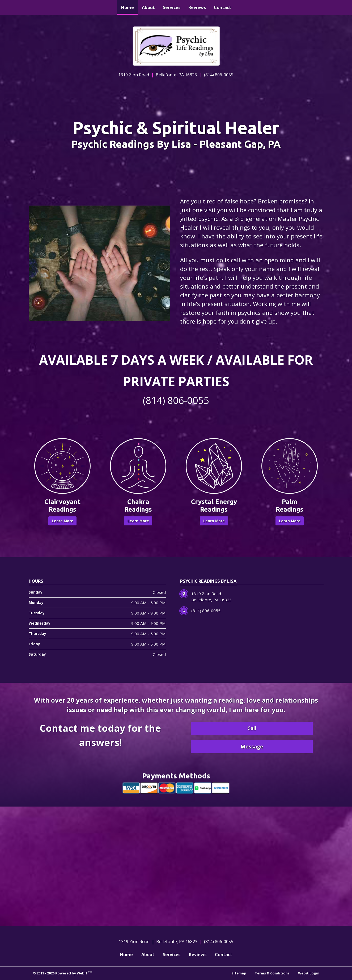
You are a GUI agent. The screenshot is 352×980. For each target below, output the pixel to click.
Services (172, 7)
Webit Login (309, 973)
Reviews (197, 7)
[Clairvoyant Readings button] (63, 466)
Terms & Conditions (272, 973)
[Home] (176, 46)
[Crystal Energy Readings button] (214, 466)
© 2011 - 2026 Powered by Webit (63, 973)
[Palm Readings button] (290, 466)
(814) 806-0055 (219, 75)
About (148, 7)
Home (130, 6)
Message (252, 746)
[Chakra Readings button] (138, 466)
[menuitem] (128, 7)
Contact (222, 7)
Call (252, 728)
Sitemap (239, 973)
